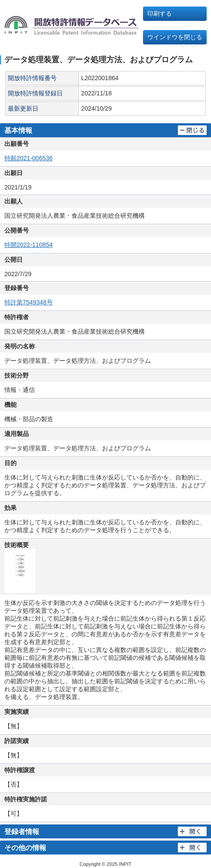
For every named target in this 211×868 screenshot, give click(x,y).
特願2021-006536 (29, 158)
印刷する (160, 14)
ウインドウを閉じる (175, 37)
